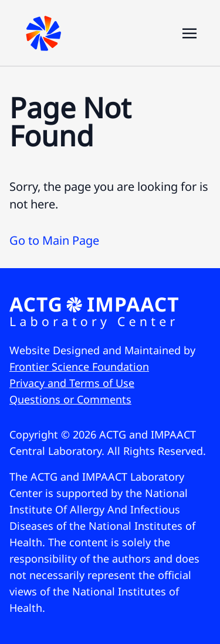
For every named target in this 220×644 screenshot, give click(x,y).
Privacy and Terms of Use (72, 383)
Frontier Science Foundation (79, 366)
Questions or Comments (70, 399)
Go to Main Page (54, 240)
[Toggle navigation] (189, 32)
